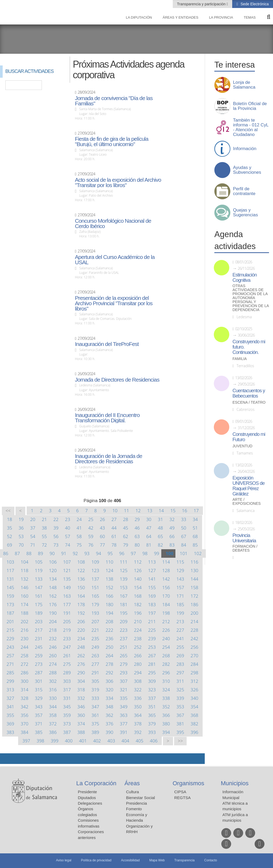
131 (10, 579)
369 (10, 724)
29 (137, 519)
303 (67, 681)
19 (21, 519)
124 (109, 570)
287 (39, 673)
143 (180, 579)
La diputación (139, 17)
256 (194, 647)
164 (81, 596)
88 (29, 553)
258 (25, 656)
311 (180, 681)
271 (10, 664)
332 (81, 698)
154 (138, 587)
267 (152, 656)
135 (67, 579)
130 (194, 570)
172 (194, 596)
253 (152, 647)
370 (25, 724)
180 (109, 604)
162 (53, 596)
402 (97, 741)
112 (138, 562)
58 (79, 536)
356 (25, 715)
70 (21, 545)
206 (81, 621)
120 (53, 570)
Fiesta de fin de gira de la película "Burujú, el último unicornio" (112, 142)
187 (10, 613)
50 (184, 528)
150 (81, 587)
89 (40, 553)
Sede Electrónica (254, 4)
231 (39, 638)
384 (25, 732)
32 (172, 519)
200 (194, 613)
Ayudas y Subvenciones (247, 170)
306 (109, 681)
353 (180, 707)
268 (166, 656)
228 (194, 630)
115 (180, 562)
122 (81, 570)
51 (195, 528)
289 (67, 673)
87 (17, 553)
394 (166, 732)
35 (9, 528)
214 (194, 621)
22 (56, 519)
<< (8, 511)
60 (102, 536)
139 (124, 579)
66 (172, 536)
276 (81, 664)
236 (109, 638)
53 (21, 536)
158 (194, 587)
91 (64, 553)
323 (152, 690)
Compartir (7, 759)
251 (124, 647)
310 (166, 681)
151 (95, 587)
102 (198, 553)
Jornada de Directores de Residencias (117, 380)
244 (25, 647)
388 (81, 732)
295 (152, 673)
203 (39, 621)
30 (149, 519)
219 (67, 630)
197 (152, 613)
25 (91, 519)
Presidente (87, 792)
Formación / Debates (245, 548)
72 (44, 545)
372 (53, 724)
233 (67, 638)
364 (138, 715)
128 (166, 570)
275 (67, 664)
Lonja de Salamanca (244, 85)
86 (6, 553)
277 (95, 664)
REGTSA (183, 798)
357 (39, 715)
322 (138, 690)
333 (95, 698)
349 (124, 707)
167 (124, 596)
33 (184, 519)
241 (180, 638)
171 (180, 596)
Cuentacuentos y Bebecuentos (249, 393)
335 (124, 698)
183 (152, 604)
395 (180, 732)
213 (180, 621)
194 (109, 613)
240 (166, 638)
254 (166, 647)
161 (39, 596)
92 (75, 553)
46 (137, 528)
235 (95, 638)
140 (138, 579)
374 (81, 724)
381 (180, 724)
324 (166, 690)
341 (10, 707)
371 (39, 724)
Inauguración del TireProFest (107, 344)
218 (53, 630)
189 (39, 613)
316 (53, 690)
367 (180, 715)
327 (10, 698)
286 (25, 673)
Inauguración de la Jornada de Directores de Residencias (109, 459)
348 (109, 707)
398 (40, 741)
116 (194, 562)
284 (194, 664)
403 (111, 741)
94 (99, 553)
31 (160, 519)
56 (56, 536)
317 (67, 690)
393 (152, 732)
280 (138, 664)
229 (10, 638)
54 (33, 536)
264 (109, 656)
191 (67, 613)
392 (138, 732)
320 (109, 690)
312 (194, 681)
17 (196, 511)
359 (67, 715)
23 (68, 519)
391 (124, 732)
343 (39, 707)
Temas (250, 17)
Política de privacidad (96, 860)
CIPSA (180, 792)
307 (124, 681)
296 (166, 673)
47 (149, 528)
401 (83, 741)
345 (67, 707)
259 (39, 656)
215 (10, 630)
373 (67, 724)
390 (109, 732)
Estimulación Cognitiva (245, 278)
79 (125, 545)
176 (53, 604)
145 (10, 587)
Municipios (235, 783)
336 (138, 698)
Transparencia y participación (202, 4)
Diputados (87, 798)
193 (95, 613)
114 (166, 562)
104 (25, 562)
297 (180, 673)
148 (53, 587)
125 (124, 570)
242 (194, 638)
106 (53, 562)
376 (109, 724)
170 (166, 596)
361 (95, 715)
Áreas (132, 783)
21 (44, 519)
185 (180, 604)
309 (152, 681)
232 (53, 638)
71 (33, 545)
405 (140, 741)
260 (53, 656)
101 (184, 553)
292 (109, 673)
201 (10, 621)
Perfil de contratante (244, 191)
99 (157, 553)
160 (25, 596)
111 (124, 562)
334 (109, 698)
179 (95, 604)
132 (25, 579)
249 (95, 647)
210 (138, 621)
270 (194, 656)
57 (68, 536)
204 (53, 621)
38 (44, 528)
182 (138, 604)
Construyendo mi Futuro (249, 437)
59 (91, 536)
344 (53, 707)
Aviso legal (64, 860)
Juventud (242, 446)
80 (137, 545)
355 (10, 715)
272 (25, 664)
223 (124, 630)
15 (173, 511)
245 (39, 647)
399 (55, 741)
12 (138, 511)
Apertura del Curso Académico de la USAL (115, 260)
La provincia (221, 17)
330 (53, 698)
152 (109, 587)
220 (81, 630)
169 (152, 596)
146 (25, 587)
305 (95, 681)
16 (185, 511)
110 (109, 562)
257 (10, 656)
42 (91, 528)
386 (53, 732)
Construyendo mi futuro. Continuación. (249, 347)
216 (25, 630)
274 (53, 664)
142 (166, 579)
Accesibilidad (130, 860)
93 (87, 553)
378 (138, 724)
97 (133, 553)
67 (184, 536)
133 (39, 579)
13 (150, 511)
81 (149, 545)
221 (95, 630)
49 (172, 528)
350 (138, 707)
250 (109, 647)
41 (79, 528)
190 (53, 613)
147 (39, 587)
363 (124, 715)
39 (56, 528)
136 (81, 579)
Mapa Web (157, 860)
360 (81, 715)
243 (10, 647)
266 (138, 656)
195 (124, 613)
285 (10, 673)
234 (81, 638)
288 (53, 673)
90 (52, 553)
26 (102, 519)
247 (67, 647)
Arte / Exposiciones (247, 502)
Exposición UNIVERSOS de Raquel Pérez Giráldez (248, 486)
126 (138, 570)
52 (9, 536)
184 (166, 604)
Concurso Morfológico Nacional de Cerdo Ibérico (113, 224)
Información (245, 149)
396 (194, 732)
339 (180, 698)
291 (95, 673)
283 (180, 664)
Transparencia (184, 860)
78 (114, 545)
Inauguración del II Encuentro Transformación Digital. (107, 418)
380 (166, 724)
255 (180, 647)
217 (39, 630)
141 (152, 579)
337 (152, 698)
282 (166, 664)
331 (67, 698)
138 (109, 579)
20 (33, 519)
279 (124, 664)
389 (95, 732)
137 (95, 579)
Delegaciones (90, 803)
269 (180, 656)
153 (124, 587)
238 (138, 638)
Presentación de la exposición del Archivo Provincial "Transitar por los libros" (114, 303)
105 (39, 562)
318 (81, 690)
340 (194, 698)
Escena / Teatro (249, 402)
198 (166, 613)
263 (95, 656)
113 (152, 562)
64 (149, 536)
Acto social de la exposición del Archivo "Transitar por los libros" (118, 183)
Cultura (133, 792)
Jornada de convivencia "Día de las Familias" (114, 101)
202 (25, 621)
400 (69, 741)
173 (10, 604)
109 (95, 562)
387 (67, 732)
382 (194, 724)
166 (109, 596)
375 (95, 724)
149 (67, 587)
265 (124, 656)
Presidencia (136, 803)
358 (53, 715)
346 (81, 707)
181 (124, 604)
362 (109, 715)
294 (138, 673)
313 (10, 690)
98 (145, 553)
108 (81, 562)
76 (91, 545)
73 (56, 545)
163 (67, 596)
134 (53, 579)
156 (166, 587)
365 (152, 715)
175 (39, 604)
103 (10, 562)
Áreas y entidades (180, 17)
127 (152, 570)
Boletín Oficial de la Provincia (250, 106)
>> (180, 741)
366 (166, 715)
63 (137, 536)
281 (152, 664)
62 (125, 536)
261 (67, 656)
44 (114, 528)
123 (95, 570)
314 (25, 690)
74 (68, 545)
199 (180, 613)
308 (138, 681)
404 (125, 741)
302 (53, 681)
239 (152, 638)
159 (10, 596)
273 (39, 664)
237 (124, 638)
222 (109, 630)
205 (67, 621)
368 (194, 715)
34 (195, 519)
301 (39, 681)
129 (180, 570)
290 (81, 673)
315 (39, 690)
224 (138, 630)
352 (166, 707)
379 (152, 724)
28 (125, 519)
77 (102, 545)
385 (39, 732)
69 (9, 545)
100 (169, 553)
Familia (240, 359)
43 (102, 528)
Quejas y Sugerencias (245, 213)
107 (67, 562)
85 (195, 545)
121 (67, 570)
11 (127, 511)
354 (194, 707)
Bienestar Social (140, 798)
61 (114, 536)
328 (25, 698)
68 (195, 536)
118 (25, 570)
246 (53, 647)
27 (114, 519)
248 (81, 647)
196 (138, 613)
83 (172, 545)
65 (160, 536)
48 (160, 528)
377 (124, 724)
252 (138, 647)
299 (10, 681)
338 (166, 698)
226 (166, 630)
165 (95, 596)
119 (39, 570)
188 (25, 613)
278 (109, 664)
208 (109, 621)
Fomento (134, 809)
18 (9, 519)
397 (26, 741)
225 (152, 630)
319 (95, 690)
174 (25, 604)
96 (122, 553)
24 (79, 519)
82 (160, 545)
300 (25, 681)
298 (194, 673)
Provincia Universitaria (244, 538)
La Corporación (96, 783)
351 (152, 707)
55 (44, 536)
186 (194, 604)
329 (39, 698)
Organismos (189, 783)
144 (194, 579)
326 (194, 690)
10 (115, 511)
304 (81, 681)
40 (68, 528)
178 (81, 604)
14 (161, 511)
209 (124, 621)
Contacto (211, 860)
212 (166, 621)
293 (124, 673)
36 (21, 528)
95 (110, 553)
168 (138, 596)
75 (79, 545)
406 (154, 741)
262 (81, 656)
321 (124, 690)
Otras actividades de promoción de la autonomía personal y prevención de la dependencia (251, 298)
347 (95, 707)
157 (180, 587)
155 (152, 587)
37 (33, 528)
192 (81, 613)
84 (184, 545)
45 (125, 528)
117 (10, 570)
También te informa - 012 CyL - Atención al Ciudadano (251, 127)
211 (152, 621)
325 (180, 690)
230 (25, 638)
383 (10, 732)
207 (95, 621)
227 (180, 630)
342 (25, 707)
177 (67, 604)
